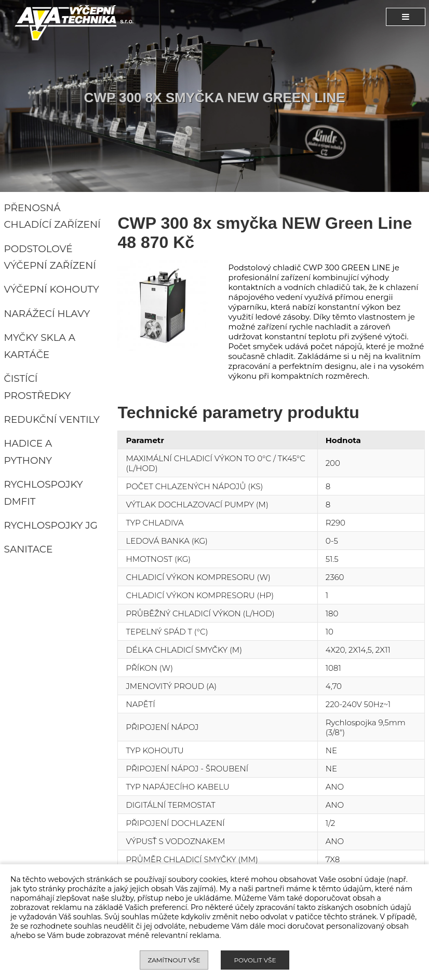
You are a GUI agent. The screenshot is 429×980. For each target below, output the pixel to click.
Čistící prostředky (38, 387)
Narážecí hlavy (47, 314)
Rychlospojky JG (51, 525)
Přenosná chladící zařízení (52, 216)
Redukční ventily (52, 419)
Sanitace (29, 549)
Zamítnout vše (174, 960)
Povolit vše (255, 960)
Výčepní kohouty (52, 289)
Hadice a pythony (28, 452)
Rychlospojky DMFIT (44, 493)
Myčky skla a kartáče (40, 346)
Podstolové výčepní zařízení (50, 257)
